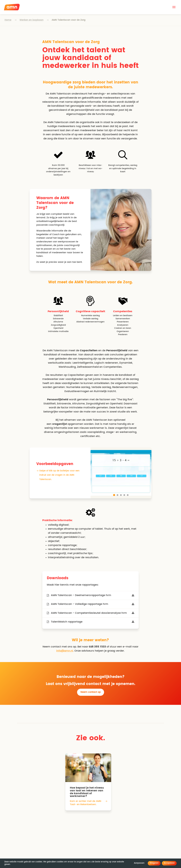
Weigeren (154, 863)
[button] (174, 7)
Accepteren (169, 863)
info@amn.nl (65, 651)
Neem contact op (91, 692)
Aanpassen (139, 863)
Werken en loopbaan (31, 20)
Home (8, 20)
